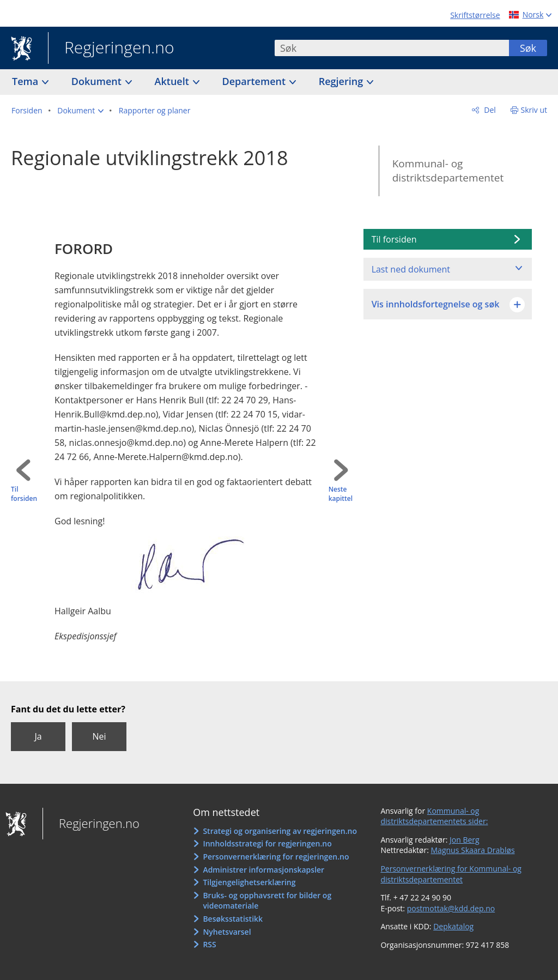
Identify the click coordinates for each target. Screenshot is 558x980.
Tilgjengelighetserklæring (249, 882)
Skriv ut (534, 110)
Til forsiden (24, 494)
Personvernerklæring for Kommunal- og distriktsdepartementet (451, 874)
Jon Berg (465, 840)
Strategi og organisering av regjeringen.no (280, 831)
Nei (99, 736)
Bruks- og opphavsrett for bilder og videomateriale (267, 901)
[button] (80, 111)
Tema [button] (26, 81)
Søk (528, 48)
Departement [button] (255, 81)
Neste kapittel (341, 494)
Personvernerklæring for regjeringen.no (276, 857)
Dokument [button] (98, 81)
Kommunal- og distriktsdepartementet (448, 171)
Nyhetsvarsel (227, 932)
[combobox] (392, 48)
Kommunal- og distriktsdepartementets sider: (434, 816)
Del (489, 110)
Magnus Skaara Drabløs (473, 850)
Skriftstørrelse (475, 15)
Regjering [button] (342, 81)
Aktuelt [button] (173, 81)
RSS (209, 944)
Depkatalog (453, 926)
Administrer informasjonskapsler (263, 870)
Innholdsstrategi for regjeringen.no (267, 843)
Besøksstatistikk (233, 919)
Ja (38, 736)
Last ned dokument (411, 269)
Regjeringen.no (111, 49)
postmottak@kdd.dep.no (451, 908)
